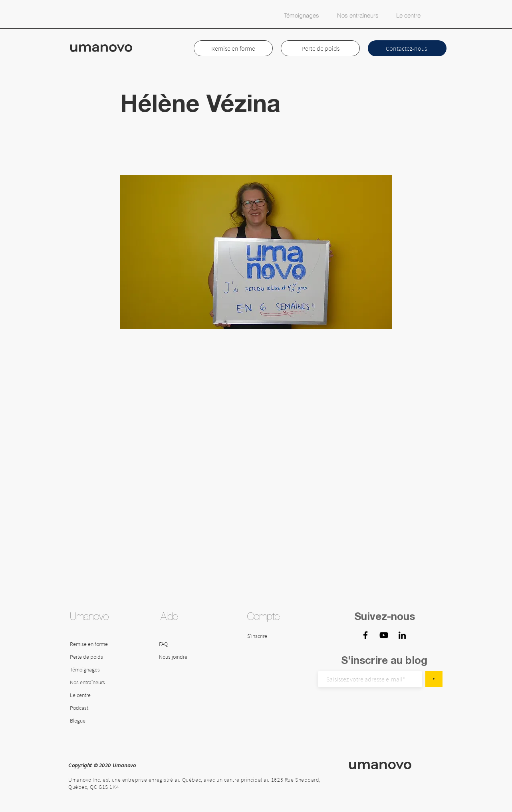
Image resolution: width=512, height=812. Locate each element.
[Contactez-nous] (407, 48)
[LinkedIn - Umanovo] (402, 635)
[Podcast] (91, 708)
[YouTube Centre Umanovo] (384, 635)
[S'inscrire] (268, 636)
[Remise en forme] (91, 644)
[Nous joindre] (180, 657)
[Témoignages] (91, 670)
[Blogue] (91, 721)
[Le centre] (107, 695)
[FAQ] (176, 644)
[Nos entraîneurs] (91, 683)
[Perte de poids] (91, 657)
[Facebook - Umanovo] (365, 635)
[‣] (434, 679)
